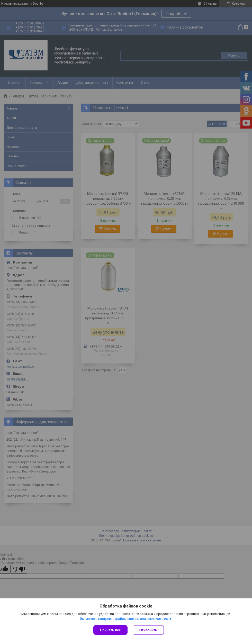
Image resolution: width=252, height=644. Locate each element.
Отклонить (148, 630)
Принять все (110, 630)
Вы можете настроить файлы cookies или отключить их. (124, 619)
